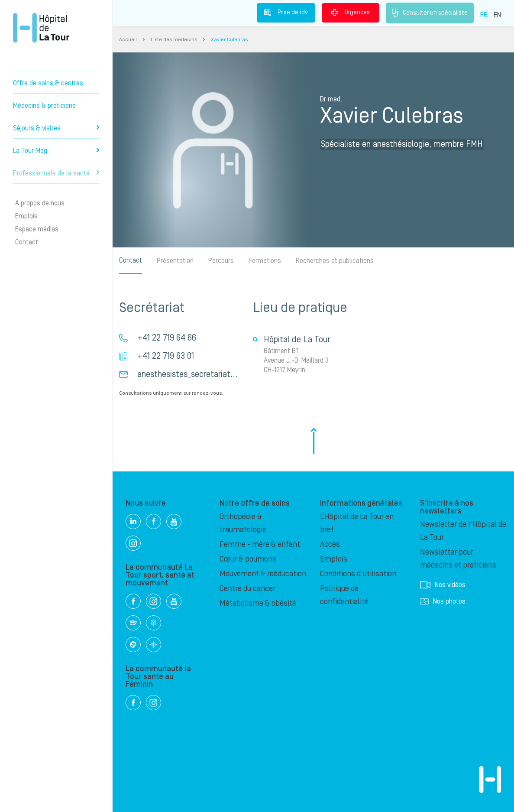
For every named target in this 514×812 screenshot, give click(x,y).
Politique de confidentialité (344, 595)
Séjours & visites (56, 128)
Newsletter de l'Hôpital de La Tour (463, 531)
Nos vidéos (443, 585)
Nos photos (443, 601)
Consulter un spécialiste (430, 13)
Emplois (26, 216)
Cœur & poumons (248, 559)
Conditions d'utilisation (358, 574)
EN (497, 15)
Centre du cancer (247, 589)
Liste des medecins (174, 40)
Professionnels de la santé (56, 173)
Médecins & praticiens (44, 106)
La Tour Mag (56, 151)
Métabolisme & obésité (258, 603)
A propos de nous (40, 203)
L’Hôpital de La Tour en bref (357, 523)
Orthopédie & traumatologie (243, 523)
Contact (27, 242)
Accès (330, 544)
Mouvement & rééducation (263, 574)
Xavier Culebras (229, 40)
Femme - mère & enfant (260, 544)
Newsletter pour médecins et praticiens (458, 559)
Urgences (351, 13)
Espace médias (37, 229)
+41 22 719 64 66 (167, 338)
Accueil (128, 40)
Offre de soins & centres (48, 83)
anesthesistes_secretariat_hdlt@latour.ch (212, 374)
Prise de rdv (286, 13)
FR (484, 15)
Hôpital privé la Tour (41, 28)
